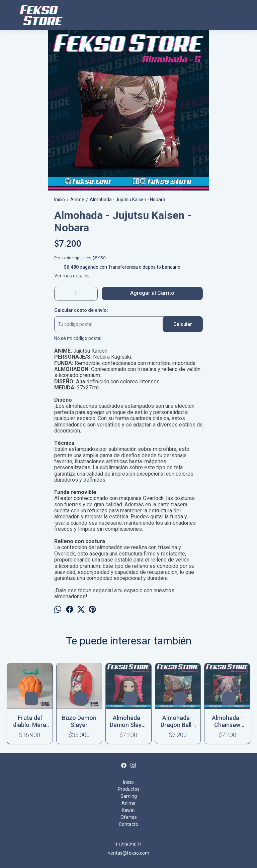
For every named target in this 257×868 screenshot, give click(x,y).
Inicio (128, 782)
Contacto (128, 824)
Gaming (129, 796)
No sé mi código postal (78, 338)
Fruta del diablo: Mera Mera (30, 721)
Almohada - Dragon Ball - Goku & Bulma (178, 721)
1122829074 (128, 845)
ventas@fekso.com (129, 853)
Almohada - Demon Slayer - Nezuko (128, 721)
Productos (129, 789)
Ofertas (129, 817)
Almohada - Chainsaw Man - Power (227, 721)
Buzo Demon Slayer (79, 721)
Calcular (183, 324)
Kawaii (129, 810)
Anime (128, 803)
